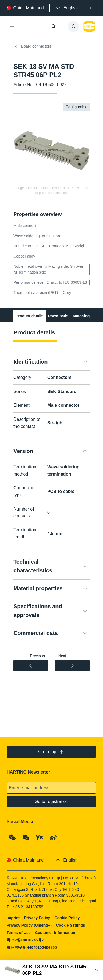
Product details (30, 316)
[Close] (91, 8)
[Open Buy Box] (51, 970)
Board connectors (32, 47)
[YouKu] (40, 838)
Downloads (58, 316)
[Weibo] (53, 838)
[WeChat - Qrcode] (12, 838)
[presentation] (66, 8)
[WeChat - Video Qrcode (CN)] (26, 838)
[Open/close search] (54, 26)
